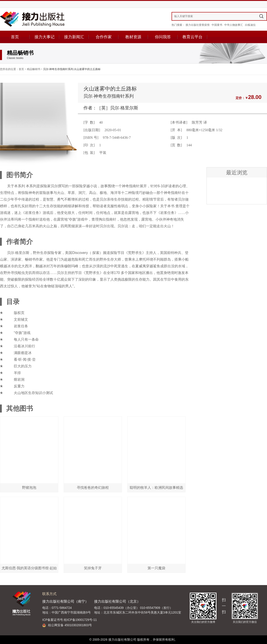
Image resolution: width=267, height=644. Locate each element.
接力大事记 (44, 37)
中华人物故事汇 (234, 25)
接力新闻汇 (74, 37)
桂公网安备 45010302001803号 (67, 625)
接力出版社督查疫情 (198, 25)
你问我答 (163, 37)
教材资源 (133, 37)
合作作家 (104, 37)
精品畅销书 (34, 69)
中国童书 (217, 25)
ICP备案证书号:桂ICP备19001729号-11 (70, 620)
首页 (15, 37)
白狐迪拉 (250, 25)
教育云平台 (192, 37)
